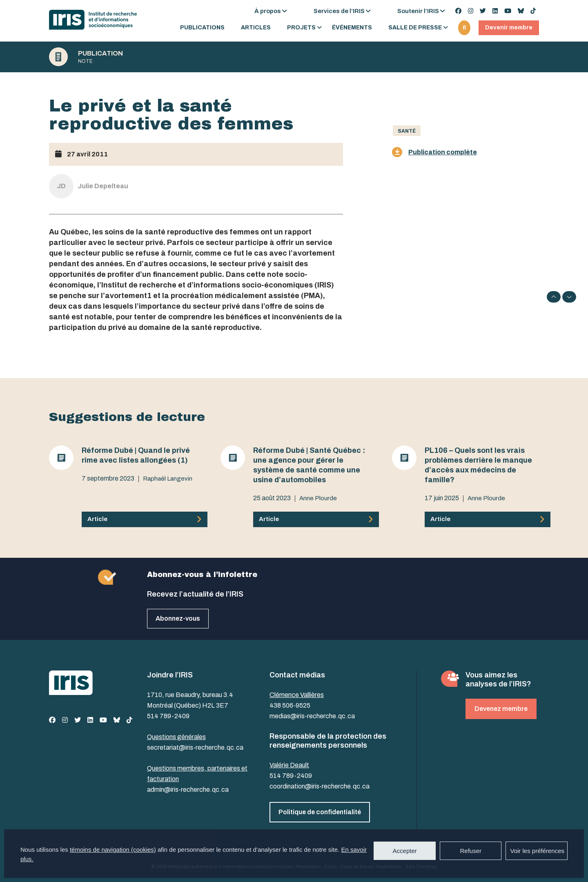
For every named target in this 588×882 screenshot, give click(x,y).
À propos (268, 11)
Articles (256, 28)
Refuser (471, 851)
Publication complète (434, 152)
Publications (202, 28)
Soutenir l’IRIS (418, 11)
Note (85, 61)
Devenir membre (509, 28)
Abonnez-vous (178, 618)
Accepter (405, 851)
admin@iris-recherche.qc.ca (188, 790)
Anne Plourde (318, 498)
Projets (301, 28)
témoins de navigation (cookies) (113, 850)
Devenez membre (501, 709)
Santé (407, 131)
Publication (100, 53)
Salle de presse (415, 28)
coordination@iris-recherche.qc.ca (320, 786)
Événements (352, 28)
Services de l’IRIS (339, 11)
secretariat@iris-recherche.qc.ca (195, 747)
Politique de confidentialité (320, 812)
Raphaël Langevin (168, 479)
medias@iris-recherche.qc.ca (312, 716)
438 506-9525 (290, 705)
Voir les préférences (537, 851)
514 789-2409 (168, 716)
